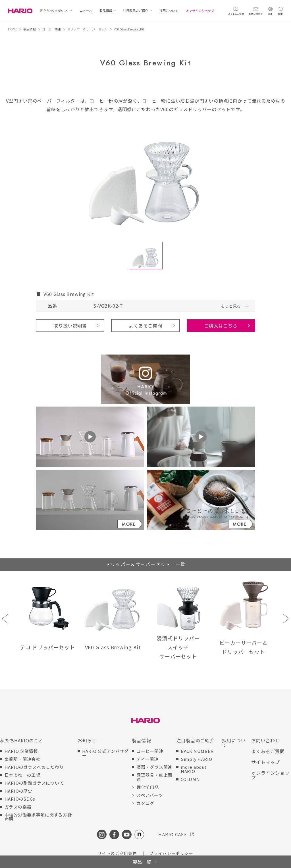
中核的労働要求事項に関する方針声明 (38, 817)
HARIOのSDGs (20, 799)
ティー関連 (147, 759)
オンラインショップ (200, 11)
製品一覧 (142, 862)
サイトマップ (266, 762)
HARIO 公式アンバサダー (105, 753)
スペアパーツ (150, 795)
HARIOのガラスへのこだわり (34, 767)
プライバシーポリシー (171, 853)
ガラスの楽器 (18, 807)
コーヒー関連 (51, 29)
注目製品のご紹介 (136, 11)
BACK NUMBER (197, 751)
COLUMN (190, 779)
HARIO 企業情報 (21, 751)
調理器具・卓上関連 (154, 777)
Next (286, 619)
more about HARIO (194, 769)
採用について (169, 11)
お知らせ (87, 740)
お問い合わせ (266, 740)
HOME (13, 29)
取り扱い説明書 (70, 326)
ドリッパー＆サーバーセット (87, 29)
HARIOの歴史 (18, 791)
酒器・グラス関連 (154, 767)
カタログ (145, 803)
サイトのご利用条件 (118, 853)
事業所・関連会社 (22, 759)
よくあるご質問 (145, 326)
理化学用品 (148, 787)
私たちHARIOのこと (54, 11)
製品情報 (106, 11)
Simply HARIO (197, 759)
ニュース (86, 11)
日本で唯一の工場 (22, 775)
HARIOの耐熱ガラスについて (34, 783)
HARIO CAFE (173, 834)
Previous (5, 619)
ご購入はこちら (221, 326)
